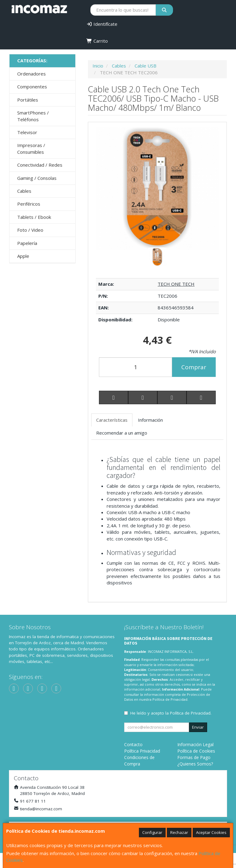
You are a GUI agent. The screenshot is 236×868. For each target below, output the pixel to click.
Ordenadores (31, 74)
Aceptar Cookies (211, 832)
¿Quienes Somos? (195, 764)
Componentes (32, 87)
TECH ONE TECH (176, 284)
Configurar (152, 832)
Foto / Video (30, 230)
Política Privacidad (142, 751)
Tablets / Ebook (34, 217)
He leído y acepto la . (171, 713)
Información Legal (195, 744)
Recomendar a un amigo (122, 433)
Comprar (194, 367)
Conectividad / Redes (40, 165)
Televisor (27, 132)
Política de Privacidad (170, 699)
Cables (24, 191)
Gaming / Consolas (37, 178)
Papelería (27, 243)
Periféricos (29, 204)
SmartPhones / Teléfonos (33, 116)
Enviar (198, 727)
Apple (23, 256)
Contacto (133, 744)
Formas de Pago (194, 757)
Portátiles (28, 100)
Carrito (97, 41)
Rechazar (179, 832)
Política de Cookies (196, 751)
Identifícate (102, 24)
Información (150, 420)
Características (112, 420)
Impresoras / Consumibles (31, 148)
